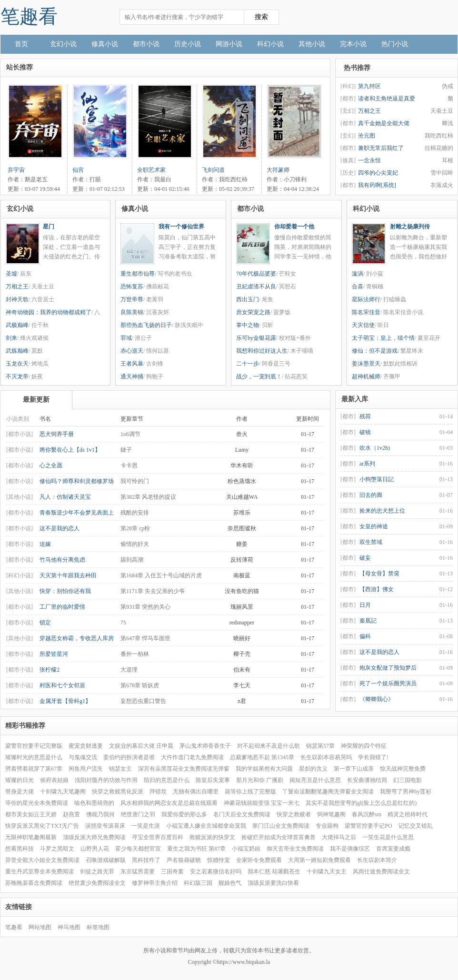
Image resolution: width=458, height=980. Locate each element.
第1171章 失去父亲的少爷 (153, 591)
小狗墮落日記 (377, 479)
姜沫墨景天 (366, 364)
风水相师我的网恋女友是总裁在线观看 (169, 803)
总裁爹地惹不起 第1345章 (262, 757)
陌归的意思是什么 (167, 780)
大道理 (129, 670)
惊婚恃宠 (219, 860)
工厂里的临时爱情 (62, 607)
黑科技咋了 (146, 860)
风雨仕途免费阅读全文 (381, 871)
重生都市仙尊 (138, 274)
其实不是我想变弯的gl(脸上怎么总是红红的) (361, 803)
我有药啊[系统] (377, 185)
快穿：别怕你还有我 (65, 591)
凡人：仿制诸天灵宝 (65, 497)
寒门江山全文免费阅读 (281, 826)
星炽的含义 (313, 769)
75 (123, 623)
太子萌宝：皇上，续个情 (383, 338)
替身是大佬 (20, 792)
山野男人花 (95, 849)
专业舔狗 (327, 826)
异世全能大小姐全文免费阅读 (42, 860)
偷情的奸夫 (135, 544)
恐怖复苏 (132, 287)
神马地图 (69, 927)
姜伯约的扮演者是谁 (129, 757)
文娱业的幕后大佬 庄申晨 (141, 746)
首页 (21, 44)
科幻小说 (270, 44)
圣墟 (11, 274)
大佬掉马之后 (339, 837)
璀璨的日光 (20, 780)
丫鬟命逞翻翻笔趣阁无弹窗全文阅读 (328, 792)
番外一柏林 (135, 654)
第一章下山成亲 (354, 769)
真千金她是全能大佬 (384, 123)
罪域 (126, 338)
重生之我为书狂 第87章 (196, 849)
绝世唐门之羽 (138, 814)
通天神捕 (132, 376)
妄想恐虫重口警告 (143, 701)
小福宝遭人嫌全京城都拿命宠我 (206, 826)
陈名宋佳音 (366, 312)
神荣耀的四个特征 (364, 746)
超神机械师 (366, 376)
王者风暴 (132, 364)
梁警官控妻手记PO (368, 826)
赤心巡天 (132, 351)
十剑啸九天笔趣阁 (63, 792)
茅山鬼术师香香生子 (205, 746)
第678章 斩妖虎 (140, 685)
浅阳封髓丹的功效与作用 (106, 780)
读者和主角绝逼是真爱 (387, 99)
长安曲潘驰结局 (367, 780)
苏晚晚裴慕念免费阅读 (34, 883)
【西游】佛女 (377, 589)
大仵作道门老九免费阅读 (192, 757)
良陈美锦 (132, 312)
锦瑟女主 (120, 769)
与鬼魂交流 (83, 757)
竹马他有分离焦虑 (62, 560)
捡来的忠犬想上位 (382, 511)
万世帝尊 (132, 299)
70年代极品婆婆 (256, 274)
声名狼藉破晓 (184, 860)
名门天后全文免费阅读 (242, 814)
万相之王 (369, 111)
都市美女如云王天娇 (31, 814)
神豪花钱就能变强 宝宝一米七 (262, 803)
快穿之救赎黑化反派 (118, 792)
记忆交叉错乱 (416, 826)
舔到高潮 (132, 560)
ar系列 (367, 464)
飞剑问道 (213, 170)
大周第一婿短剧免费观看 (319, 860)
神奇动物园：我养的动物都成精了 (49, 312)
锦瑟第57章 (320, 746)
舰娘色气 (230, 883)
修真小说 (105, 44)
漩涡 (358, 274)
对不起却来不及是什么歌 (269, 746)
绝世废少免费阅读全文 (97, 883)
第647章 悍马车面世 (145, 638)
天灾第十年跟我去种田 (68, 575)
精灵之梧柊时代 (408, 814)
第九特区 (369, 86)
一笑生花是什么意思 (388, 837)
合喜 (358, 287)
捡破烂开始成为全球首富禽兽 (279, 837)
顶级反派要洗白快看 (273, 883)
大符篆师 (278, 170)
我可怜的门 (135, 481)
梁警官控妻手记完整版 (34, 746)
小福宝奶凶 (246, 849)
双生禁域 (371, 542)
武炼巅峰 (17, 351)
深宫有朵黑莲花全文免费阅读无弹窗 (184, 769)
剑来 (11, 338)
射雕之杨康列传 (410, 227)
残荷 (365, 416)
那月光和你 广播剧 (260, 780)
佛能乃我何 (100, 814)
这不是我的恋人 (60, 528)
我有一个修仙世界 (181, 227)
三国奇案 (172, 871)
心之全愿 (51, 465)
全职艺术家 (151, 170)
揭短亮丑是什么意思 (315, 780)
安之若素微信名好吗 (216, 871)
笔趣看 (29, 16)
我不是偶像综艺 (350, 849)
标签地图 (98, 927)
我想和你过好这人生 (262, 351)
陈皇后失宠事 (213, 780)
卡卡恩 (129, 465)
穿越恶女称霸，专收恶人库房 (77, 638)
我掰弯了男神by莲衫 (406, 792)
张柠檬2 (50, 670)
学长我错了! (373, 757)
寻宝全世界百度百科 (158, 837)
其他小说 (312, 44)
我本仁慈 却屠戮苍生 (274, 871)
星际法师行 (366, 299)
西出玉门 (248, 299)
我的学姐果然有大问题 (264, 769)
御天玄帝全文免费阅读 (295, 849)
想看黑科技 (20, 849)
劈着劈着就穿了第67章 (34, 769)
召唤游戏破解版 (106, 860)
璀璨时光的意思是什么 (34, 757)
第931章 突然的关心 (145, 607)
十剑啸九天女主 (327, 871)
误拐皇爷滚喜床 (105, 826)
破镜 (365, 432)
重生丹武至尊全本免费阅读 (40, 871)
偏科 (365, 636)
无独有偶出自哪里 (196, 792)
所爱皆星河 (54, 654)
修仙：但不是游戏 (375, 351)
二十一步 (248, 364)
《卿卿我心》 (377, 699)
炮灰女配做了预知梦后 (388, 668)
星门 (49, 227)
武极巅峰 (17, 325)
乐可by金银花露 (256, 338)
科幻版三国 (198, 883)
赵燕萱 (71, 814)
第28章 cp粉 (135, 528)
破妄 (365, 558)
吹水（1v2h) (375, 448)
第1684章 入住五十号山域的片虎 (161, 575)
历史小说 (188, 44)
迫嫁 (45, 544)
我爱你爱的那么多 (184, 814)
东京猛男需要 (138, 871)
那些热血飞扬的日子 (146, 325)
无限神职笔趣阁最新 (31, 837)
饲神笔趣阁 (331, 814)
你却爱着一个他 (294, 227)
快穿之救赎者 (294, 814)
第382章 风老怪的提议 (148, 497)
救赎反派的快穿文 (212, 837)
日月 (365, 605)
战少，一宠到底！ (259, 376)
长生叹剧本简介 (377, 860)
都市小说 (146, 44)
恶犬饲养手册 (57, 434)
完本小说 (353, 44)
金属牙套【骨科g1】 (65, 701)
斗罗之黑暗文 (57, 849)
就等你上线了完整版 (250, 792)
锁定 (45, 623)
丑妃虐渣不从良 (256, 287)
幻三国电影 (408, 780)
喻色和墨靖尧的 (94, 803)
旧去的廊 (371, 495)
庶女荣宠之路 (253, 312)
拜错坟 (158, 792)
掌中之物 (248, 325)
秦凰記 (368, 621)
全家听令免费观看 (259, 860)
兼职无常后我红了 (381, 148)
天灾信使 (363, 325)
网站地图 (40, 927)
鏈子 (126, 450)
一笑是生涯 (146, 826)
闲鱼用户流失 (86, 769)
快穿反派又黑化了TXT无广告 (42, 826)
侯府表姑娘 (54, 780)
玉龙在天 (17, 364)
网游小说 (229, 44)
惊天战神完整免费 (403, 769)
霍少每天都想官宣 (138, 849)
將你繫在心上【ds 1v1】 (70, 450)
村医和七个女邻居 (62, 685)
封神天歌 (17, 299)
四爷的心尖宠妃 (378, 173)
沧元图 (367, 136)
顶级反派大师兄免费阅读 (94, 837)
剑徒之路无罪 (97, 871)
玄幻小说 (63, 44)
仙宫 (78, 170)
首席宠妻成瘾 (393, 849)
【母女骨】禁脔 (379, 574)
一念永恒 (369, 160)
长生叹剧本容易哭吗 (326, 757)
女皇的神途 (374, 526)
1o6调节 (130, 434)
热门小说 (395, 44)
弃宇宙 (16, 170)
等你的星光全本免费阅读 (37, 803)
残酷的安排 (135, 513)
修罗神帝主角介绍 (155, 883)
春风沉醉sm (367, 814)
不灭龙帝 (17, 376)
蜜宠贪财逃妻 (86, 746)
